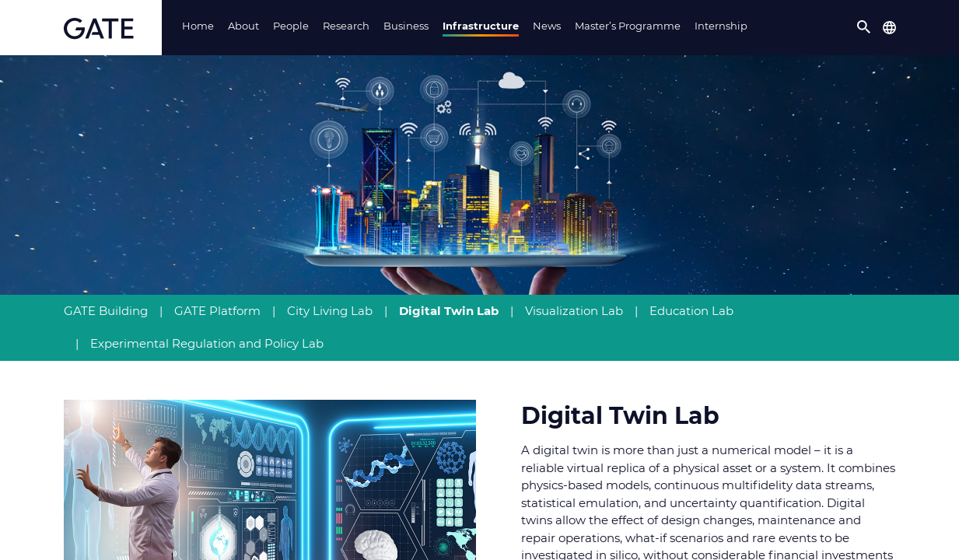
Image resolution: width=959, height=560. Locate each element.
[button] (864, 27)
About (243, 26)
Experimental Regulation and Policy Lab (207, 343)
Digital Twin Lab (449, 311)
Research (346, 26)
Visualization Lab (574, 311)
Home (198, 26)
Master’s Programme (628, 26)
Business (406, 26)
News (547, 26)
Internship (721, 26)
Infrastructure (481, 26)
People (291, 26)
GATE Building (106, 311)
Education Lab (691, 311)
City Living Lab (330, 311)
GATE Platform (217, 311)
